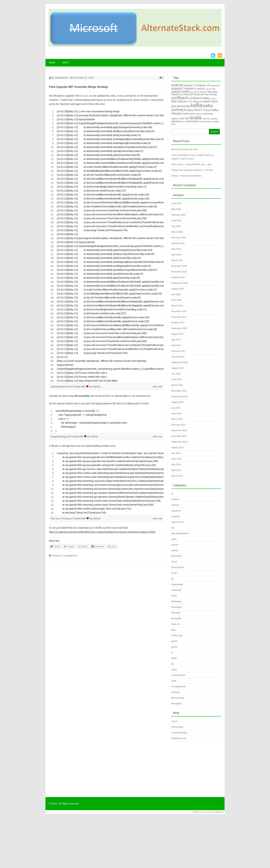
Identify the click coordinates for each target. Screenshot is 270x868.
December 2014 (179, 430)
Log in (174, 721)
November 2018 (179, 272)
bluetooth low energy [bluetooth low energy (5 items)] (206, 94)
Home (52, 63)
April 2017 (176, 345)
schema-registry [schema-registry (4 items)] (210, 119)
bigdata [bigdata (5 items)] (175, 94)
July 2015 (176, 408)
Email (174, 573)
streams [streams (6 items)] (176, 121)
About (66, 63)
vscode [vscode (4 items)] (216, 121)
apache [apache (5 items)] (201, 89)
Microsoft (176, 613)
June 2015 (176, 414)
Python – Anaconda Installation (186, 176)
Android (175, 505)
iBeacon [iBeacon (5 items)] (198, 102)
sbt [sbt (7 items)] (187, 118)
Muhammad (61, 78)
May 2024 (176, 209)
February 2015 (178, 425)
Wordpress (177, 703)
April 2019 (176, 255)
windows (176, 692)
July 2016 (176, 374)
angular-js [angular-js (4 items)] (215, 85)
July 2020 (176, 226)
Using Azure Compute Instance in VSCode (192, 170)
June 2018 (176, 300)
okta (173, 630)
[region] (107, 246)
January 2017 (178, 357)
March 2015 (177, 419)
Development (178, 567)
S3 (173, 664)
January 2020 (178, 243)
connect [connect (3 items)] (213, 98)
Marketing (176, 601)
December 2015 (179, 391)
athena (175, 550)
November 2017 (179, 317)
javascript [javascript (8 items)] (184, 106)
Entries (177, 727)
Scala (174, 670)
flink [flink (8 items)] (174, 101)
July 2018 (176, 294)
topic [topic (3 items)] (184, 122)
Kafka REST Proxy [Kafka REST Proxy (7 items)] (198, 110)
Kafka (174, 596)
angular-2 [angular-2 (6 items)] (190, 85)
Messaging (177, 607)
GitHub (96, 387)
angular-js (176, 511)
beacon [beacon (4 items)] (204, 92)
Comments (179, 733)
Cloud (174, 562)
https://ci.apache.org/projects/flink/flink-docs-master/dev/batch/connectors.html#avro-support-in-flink (102, 532)
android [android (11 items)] (177, 85)
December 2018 (179, 266)
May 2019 (176, 249)
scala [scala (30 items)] (195, 118)
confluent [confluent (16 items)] (180, 98)
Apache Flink (178, 522)
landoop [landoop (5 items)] (208, 114)
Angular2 (176, 516)
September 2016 (179, 362)
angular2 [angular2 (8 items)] (177, 89)
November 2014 (179, 436)
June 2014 (176, 459)
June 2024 (176, 203)
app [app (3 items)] (192, 92)
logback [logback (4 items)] (175, 119)
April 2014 (176, 470)
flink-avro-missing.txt (62, 518)
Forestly (195, 812)
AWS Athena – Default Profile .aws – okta (191, 164)
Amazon (175, 499)
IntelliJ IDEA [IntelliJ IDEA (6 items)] (210, 102)
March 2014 (177, 476)
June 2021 (176, 220)
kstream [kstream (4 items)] (199, 114)
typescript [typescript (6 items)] (192, 121)
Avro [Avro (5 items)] (197, 92)
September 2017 (179, 328)
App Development (180, 533)
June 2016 (176, 379)
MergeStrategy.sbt (61, 436)
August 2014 (178, 447)
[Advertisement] (196, 766)
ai (172, 494)
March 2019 (177, 260)
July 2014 (176, 453)
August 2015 (178, 402)
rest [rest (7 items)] (182, 118)
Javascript (176, 590)
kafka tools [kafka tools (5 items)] (189, 114)
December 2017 (179, 311)
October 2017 (178, 323)
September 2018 (179, 283)
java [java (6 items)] (174, 106)
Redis (174, 658)
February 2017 (178, 351)
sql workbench (178, 675)
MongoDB (176, 618)
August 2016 (178, 368)
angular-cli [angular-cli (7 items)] (203, 85)
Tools (174, 681)
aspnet (175, 545)
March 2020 (177, 232)
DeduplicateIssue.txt (62, 387)
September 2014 (179, 442)
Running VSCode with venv (185, 149)
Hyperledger (177, 584)
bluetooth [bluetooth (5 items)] (188, 94)
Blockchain (177, 556)
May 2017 (176, 340)
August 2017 (178, 334)
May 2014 (176, 464)
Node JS (176, 624)
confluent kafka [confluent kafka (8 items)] (199, 98)
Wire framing (178, 698)
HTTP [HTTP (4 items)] (189, 102)
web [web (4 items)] (173, 124)
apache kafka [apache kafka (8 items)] (181, 92)
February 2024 (178, 215)
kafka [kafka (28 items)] (197, 105)
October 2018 (178, 277)
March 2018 (177, 306)
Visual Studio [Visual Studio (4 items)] (205, 121)
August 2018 (178, 289)
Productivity (177, 635)
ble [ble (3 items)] (181, 95)
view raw (157, 387)
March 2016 (177, 385)
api (173, 528)
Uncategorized (70, 556)
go (173, 579)
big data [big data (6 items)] (213, 92)
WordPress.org (179, 738)
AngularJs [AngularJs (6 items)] (190, 89)
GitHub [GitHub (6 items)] (182, 102)
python (175, 641)
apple (174, 539)
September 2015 (179, 396)
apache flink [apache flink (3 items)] (211, 89)
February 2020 (178, 238)
